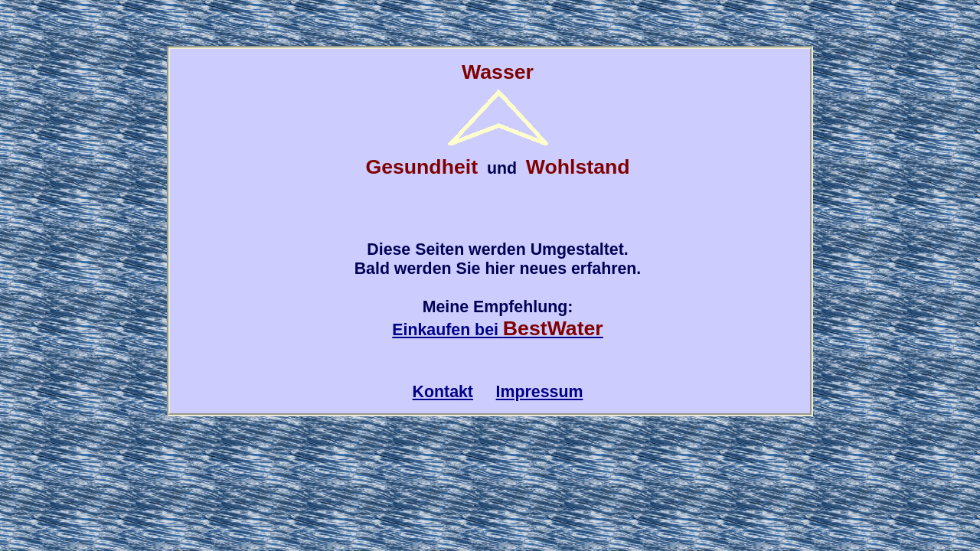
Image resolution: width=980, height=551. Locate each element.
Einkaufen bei (497, 330)
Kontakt (443, 392)
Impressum (540, 392)
